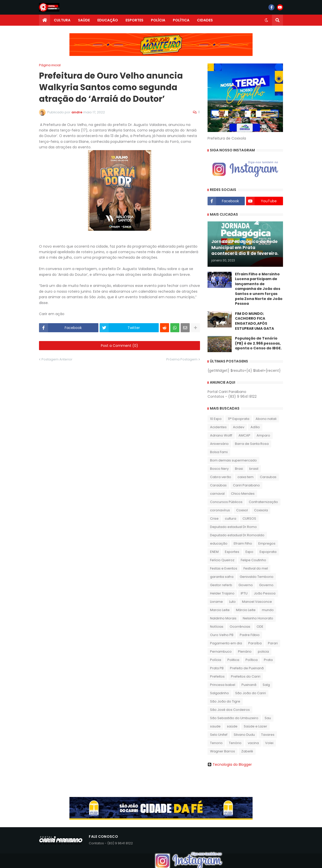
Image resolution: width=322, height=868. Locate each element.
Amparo (263, 435)
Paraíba (255, 643)
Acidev (239, 427)
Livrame (216, 602)
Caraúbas (218, 485)
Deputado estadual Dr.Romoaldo (237, 535)
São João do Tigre (225, 701)
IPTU (244, 593)
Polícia (216, 660)
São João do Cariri (251, 693)
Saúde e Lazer (255, 726)
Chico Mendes (243, 494)
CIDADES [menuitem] (205, 20)
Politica (233, 660)
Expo (249, 552)
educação (219, 543)
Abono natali (266, 419)
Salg (266, 685)
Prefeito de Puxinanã (247, 668)
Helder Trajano (222, 593)
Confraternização (263, 502)
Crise (214, 519)
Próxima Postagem (182, 359)
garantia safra (222, 577)
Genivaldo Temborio (257, 577)
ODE (260, 627)
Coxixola (261, 510)
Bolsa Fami (219, 452)
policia (263, 652)
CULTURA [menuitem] (62, 20)
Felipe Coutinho (253, 560)
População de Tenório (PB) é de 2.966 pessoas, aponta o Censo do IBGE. (258, 343)
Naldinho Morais (223, 618)
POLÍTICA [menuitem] (181, 20)
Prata (268, 660)
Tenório (235, 743)
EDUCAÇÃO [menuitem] (108, 20)
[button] (266, 20)
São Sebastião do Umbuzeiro (234, 718)
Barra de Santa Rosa (252, 444)
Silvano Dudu (244, 735)
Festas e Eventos (224, 568)
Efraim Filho (243, 543)
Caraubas (268, 477)
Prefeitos (217, 676)
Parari (273, 643)
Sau (268, 718)
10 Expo (216, 419)
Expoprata (268, 552)
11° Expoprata (239, 419)
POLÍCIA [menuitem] (158, 20)
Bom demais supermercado (233, 460)
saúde (232, 726)
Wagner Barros (223, 751)
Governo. (267, 585)
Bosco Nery (219, 469)
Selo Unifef (219, 735)
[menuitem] (45, 20)
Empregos (267, 543)
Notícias (217, 627)
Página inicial (50, 65)
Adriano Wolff (221, 435)
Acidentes (218, 427)
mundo (268, 610)
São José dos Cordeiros (230, 710)
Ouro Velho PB (222, 635)
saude (215, 726)
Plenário (245, 652)
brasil (254, 469)
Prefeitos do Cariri (246, 676)
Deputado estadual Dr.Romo (233, 527)
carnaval (217, 494)
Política (252, 660)
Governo (246, 585)
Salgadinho (219, 693)
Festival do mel (256, 568)
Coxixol (242, 510)
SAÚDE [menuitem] (84, 20)
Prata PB (217, 668)
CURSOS (249, 519)
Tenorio (216, 743)
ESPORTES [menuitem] (134, 20)
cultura (231, 519)
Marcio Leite (220, 610)
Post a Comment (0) (119, 346)
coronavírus (220, 510)
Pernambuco (221, 652)
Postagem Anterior (57, 359)
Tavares (268, 735)
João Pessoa (265, 593)
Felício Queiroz (222, 560)
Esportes (232, 552)
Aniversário (219, 444)
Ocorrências (240, 627)
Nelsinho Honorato (258, 618)
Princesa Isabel (223, 685)
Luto (232, 602)
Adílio (255, 427)
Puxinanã (249, 685)
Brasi (239, 469)
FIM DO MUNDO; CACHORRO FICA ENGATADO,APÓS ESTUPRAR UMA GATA (254, 321)
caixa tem (246, 477)
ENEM (214, 552)
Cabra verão (221, 477)
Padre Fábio (250, 635)
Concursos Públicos (226, 502)
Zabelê (247, 751)
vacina (253, 743)
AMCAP (244, 435)
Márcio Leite (246, 610)
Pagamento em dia (226, 643)
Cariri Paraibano (246, 485)
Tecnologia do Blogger (230, 764)
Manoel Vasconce (257, 602)
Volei (269, 743)
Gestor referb (221, 585)
